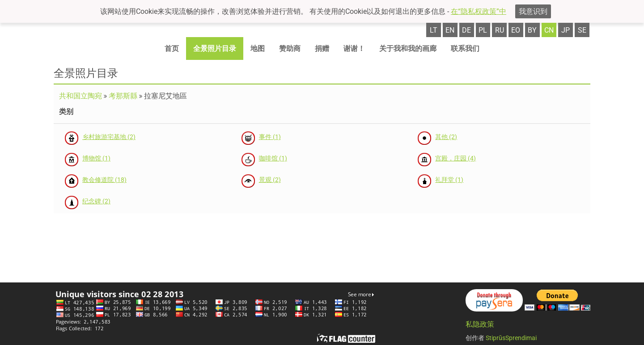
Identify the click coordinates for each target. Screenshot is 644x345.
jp (566, 30)
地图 (258, 48)
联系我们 (465, 48)
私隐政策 (480, 324)
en (450, 30)
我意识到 (533, 11)
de (466, 30)
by (532, 30)
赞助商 (290, 48)
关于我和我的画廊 (408, 48)
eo (516, 30)
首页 (172, 48)
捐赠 (322, 48)
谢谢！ (354, 48)
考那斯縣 (123, 96)
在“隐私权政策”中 (479, 11)
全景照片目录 (215, 48)
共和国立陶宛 (80, 96)
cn (549, 30)
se (582, 30)
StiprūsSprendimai (511, 338)
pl (483, 30)
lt (434, 30)
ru (500, 30)
